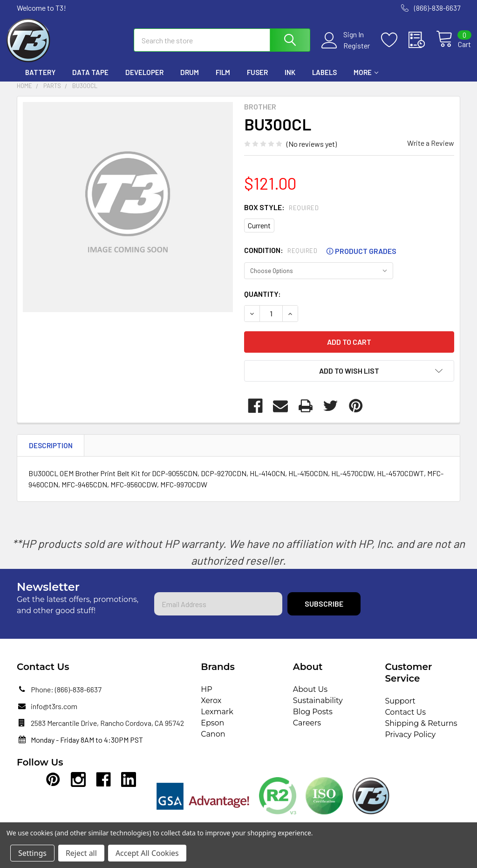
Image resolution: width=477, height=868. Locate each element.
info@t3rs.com (54, 714)
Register (346, 51)
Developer (144, 81)
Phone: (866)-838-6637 (66, 698)
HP (207, 698)
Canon (213, 742)
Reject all (81, 853)
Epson (212, 731)
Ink (290, 81)
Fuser (257, 81)
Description (51, 453)
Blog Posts (313, 720)
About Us (310, 698)
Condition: (320, 259)
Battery (40, 81)
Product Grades (361, 259)
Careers (307, 731)
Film (223, 81)
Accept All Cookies (147, 853)
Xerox (211, 709)
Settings (32, 853)
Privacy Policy (410, 743)
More (366, 81)
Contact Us (405, 721)
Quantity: (262, 302)
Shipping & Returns (421, 732)
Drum (190, 81)
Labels (324, 81)
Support (400, 709)
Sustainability (318, 709)
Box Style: (281, 215)
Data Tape (90, 81)
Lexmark (217, 720)
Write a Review (431, 151)
